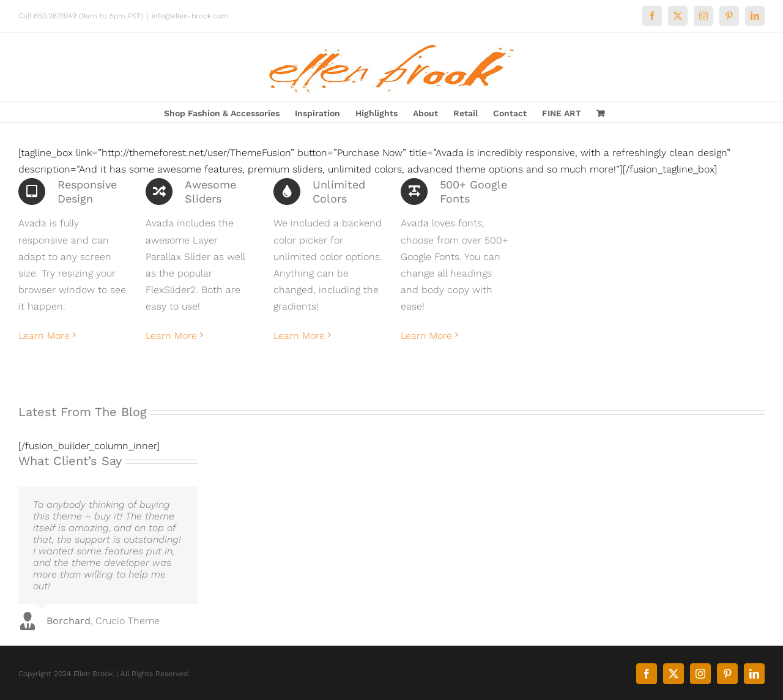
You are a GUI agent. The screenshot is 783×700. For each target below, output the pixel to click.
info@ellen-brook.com (190, 16)
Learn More (44, 336)
